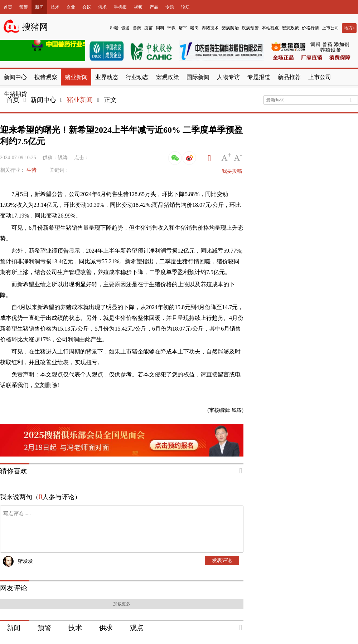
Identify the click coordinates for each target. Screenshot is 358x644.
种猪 (114, 28)
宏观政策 (290, 28)
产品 (154, 7)
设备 (126, 28)
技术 (55, 7)
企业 (71, 7)
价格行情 (310, 28)
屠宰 (183, 28)
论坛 (185, 7)
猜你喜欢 (14, 471)
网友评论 (14, 588)
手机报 (120, 7)
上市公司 (330, 28)
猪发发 (25, 561)
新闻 (39, 7)
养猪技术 (210, 28)
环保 (171, 28)
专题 (170, 7)
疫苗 (149, 28)
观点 (137, 628)
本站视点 (270, 28)
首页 (8, 7)
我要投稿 (232, 171)
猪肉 (194, 28)
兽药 (137, 28)
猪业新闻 (80, 100)
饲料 (160, 28)
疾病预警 (250, 28)
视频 (138, 7)
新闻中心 (43, 100)
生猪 (32, 170)
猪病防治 (230, 28)
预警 (24, 7)
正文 (110, 100)
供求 (102, 7)
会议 (87, 7)
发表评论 (222, 560)
